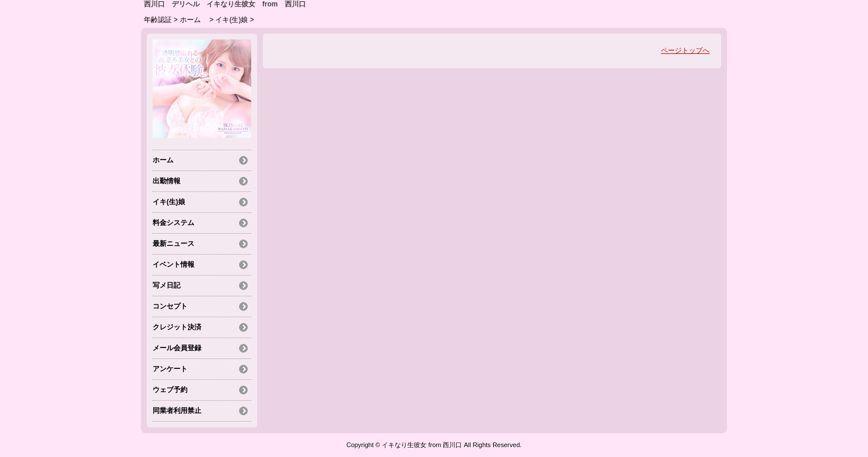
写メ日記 (167, 285)
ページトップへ (685, 50)
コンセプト (170, 306)
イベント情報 (173, 264)
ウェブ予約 (170, 390)
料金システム (173, 223)
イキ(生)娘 (232, 20)
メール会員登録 (177, 348)
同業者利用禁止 (177, 411)
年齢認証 (158, 20)
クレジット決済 (177, 327)
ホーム (194, 20)
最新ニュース (173, 244)
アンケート (170, 369)
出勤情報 (167, 181)
